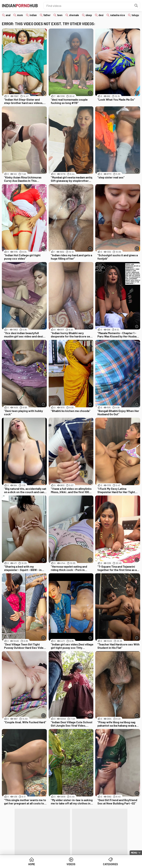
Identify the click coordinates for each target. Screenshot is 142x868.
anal (8, 15)
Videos (71, 864)
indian (33, 15)
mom (20, 15)
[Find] (136, 6)
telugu (135, 15)
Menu (134, 853)
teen (60, 15)
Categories (110, 864)
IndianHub (20, 5)
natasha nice (118, 15)
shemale (74, 15)
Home (32, 864)
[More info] (44, 93)
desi (101, 15)
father (47, 15)
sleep (89, 15)
